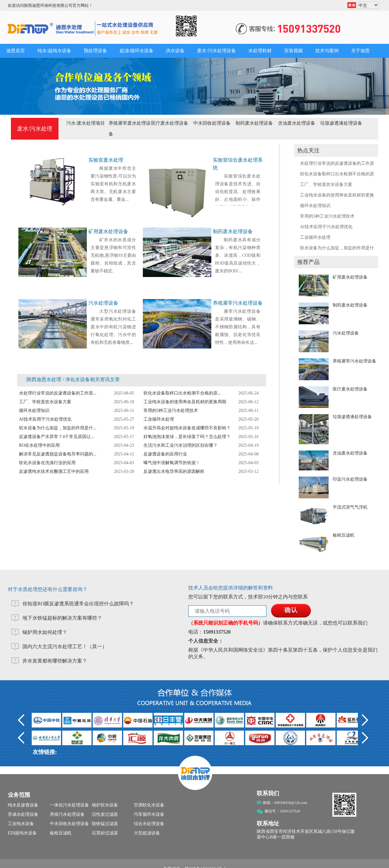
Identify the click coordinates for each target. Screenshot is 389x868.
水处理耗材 (260, 51)
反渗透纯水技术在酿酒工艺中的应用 (54, 471)
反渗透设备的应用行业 (165, 454)
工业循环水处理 (315, 237)
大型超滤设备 (147, 833)
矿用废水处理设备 (350, 277)
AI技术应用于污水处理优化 (326, 227)
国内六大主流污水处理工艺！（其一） (65, 646)
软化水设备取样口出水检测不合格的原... (182, 393)
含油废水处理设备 (297, 123)
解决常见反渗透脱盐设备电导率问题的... (58, 454)
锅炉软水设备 (105, 805)
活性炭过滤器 (105, 814)
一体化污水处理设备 (69, 805)
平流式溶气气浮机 (350, 507)
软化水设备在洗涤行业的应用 (47, 463)
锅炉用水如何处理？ (45, 632)
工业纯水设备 (21, 824)
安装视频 (293, 51)
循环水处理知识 (315, 206)
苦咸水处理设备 (23, 814)
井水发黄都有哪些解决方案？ (55, 661)
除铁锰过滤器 (105, 824)
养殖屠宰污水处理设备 (354, 361)
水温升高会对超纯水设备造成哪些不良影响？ (187, 428)
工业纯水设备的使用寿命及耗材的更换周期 (185, 402)
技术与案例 (327, 51)
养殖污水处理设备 (67, 814)
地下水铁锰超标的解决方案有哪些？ (62, 618)
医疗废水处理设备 (170, 123)
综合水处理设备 (149, 824)
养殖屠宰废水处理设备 (130, 129)
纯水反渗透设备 (23, 805)
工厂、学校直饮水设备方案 (326, 185)
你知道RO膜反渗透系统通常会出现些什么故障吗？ (78, 604)
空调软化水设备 (149, 805)
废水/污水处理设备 (216, 51)
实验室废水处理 (106, 160)
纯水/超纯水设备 (54, 51)
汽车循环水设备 (149, 814)
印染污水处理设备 (350, 479)
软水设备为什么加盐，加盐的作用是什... (58, 428)
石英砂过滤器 (105, 833)
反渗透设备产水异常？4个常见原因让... (57, 437)
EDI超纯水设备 (22, 833)
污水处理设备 (346, 333)
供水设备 (175, 51)
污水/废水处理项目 (86, 123)
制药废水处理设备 (254, 123)
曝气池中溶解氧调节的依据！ (172, 463)
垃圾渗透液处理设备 (341, 123)
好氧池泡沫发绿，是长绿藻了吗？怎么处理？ (187, 437)
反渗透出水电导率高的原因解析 (174, 471)
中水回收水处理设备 (69, 824)
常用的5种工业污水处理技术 (327, 216)
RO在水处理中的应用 (39, 445)
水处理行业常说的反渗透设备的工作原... (58, 393)
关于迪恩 (360, 51)
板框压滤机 (344, 535)
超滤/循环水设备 (136, 51)
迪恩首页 (16, 51)
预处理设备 (95, 51)
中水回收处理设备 (212, 123)
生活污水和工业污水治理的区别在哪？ (180, 445)
